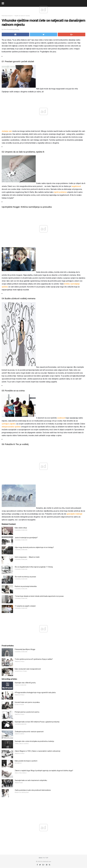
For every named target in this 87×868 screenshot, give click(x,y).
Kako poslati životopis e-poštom (26, 761)
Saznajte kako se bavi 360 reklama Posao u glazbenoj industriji (37, 722)
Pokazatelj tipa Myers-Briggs (25, 649)
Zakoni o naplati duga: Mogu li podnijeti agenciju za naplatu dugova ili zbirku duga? (44, 771)
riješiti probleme (60, 192)
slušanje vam (7, 131)
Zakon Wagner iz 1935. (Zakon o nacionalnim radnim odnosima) (37, 751)
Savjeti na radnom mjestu (22, 16)
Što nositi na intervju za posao (25, 577)
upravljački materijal (74, 514)
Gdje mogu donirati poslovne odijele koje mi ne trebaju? (34, 547)
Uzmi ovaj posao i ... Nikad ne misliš (27, 557)
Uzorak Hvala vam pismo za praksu (27, 702)
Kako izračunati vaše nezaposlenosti (28, 669)
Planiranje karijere (7, 16)
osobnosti (61, 418)
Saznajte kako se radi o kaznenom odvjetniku (31, 780)
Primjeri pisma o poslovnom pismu (27, 712)
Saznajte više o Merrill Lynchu (25, 683)
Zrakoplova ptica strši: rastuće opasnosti (29, 732)
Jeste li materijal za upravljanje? (26, 538)
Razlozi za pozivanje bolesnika (26, 586)
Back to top (44, 858)
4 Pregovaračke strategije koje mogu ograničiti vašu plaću (35, 692)
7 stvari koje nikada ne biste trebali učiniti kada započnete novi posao (39, 596)
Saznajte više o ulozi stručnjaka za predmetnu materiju (34, 741)
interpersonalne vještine (11, 427)
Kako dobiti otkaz (21, 528)
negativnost (76, 186)
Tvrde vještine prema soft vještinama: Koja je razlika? (34, 659)
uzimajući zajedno (9, 424)
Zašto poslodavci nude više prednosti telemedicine (33, 790)
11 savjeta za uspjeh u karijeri (25, 606)
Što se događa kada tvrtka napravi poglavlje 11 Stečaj (34, 567)
